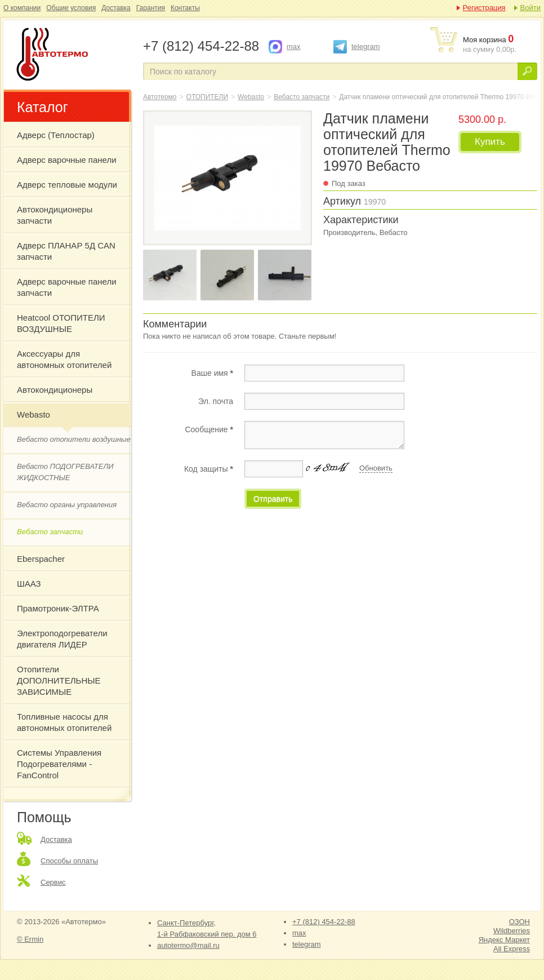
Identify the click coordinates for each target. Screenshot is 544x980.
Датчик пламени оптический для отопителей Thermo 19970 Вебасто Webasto (72, 55)
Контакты (185, 8)
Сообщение (209, 429)
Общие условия (71, 8)
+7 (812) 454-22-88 (324, 922)
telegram (366, 46)
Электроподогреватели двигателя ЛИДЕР (62, 639)
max (294, 46)
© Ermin (30, 939)
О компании (22, 8)
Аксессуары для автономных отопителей (64, 359)
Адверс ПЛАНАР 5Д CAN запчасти (66, 251)
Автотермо (160, 97)
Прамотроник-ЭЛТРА (58, 608)
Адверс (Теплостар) (56, 135)
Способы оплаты (69, 861)
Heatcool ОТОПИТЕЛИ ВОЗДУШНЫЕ (61, 323)
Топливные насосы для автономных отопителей (64, 722)
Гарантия (151, 8)
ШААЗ (29, 584)
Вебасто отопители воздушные (74, 439)
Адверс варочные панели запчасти (67, 287)
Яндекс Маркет (504, 940)
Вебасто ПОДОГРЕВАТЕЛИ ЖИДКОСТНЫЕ (65, 472)
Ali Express (512, 949)
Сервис (53, 882)
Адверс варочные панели (67, 160)
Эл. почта (216, 401)
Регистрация (484, 8)
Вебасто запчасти (50, 532)
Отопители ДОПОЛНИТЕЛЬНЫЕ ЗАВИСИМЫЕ (59, 680)
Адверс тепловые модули (67, 185)
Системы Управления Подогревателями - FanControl (59, 764)
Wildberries (512, 931)
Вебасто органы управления (67, 505)
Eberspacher (41, 559)
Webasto (34, 414)
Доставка (116, 8)
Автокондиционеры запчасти (55, 215)
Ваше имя (212, 373)
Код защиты (209, 469)
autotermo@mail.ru (188, 945)
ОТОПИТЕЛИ (208, 97)
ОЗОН (520, 922)
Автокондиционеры (55, 390)
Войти (530, 8)
